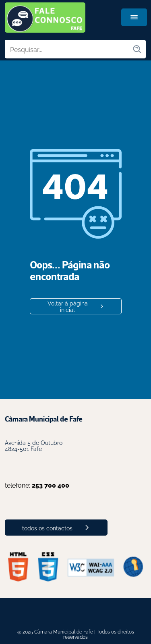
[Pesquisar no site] (69, 49)
